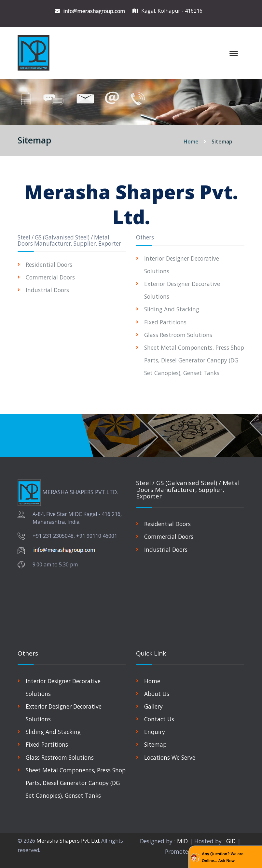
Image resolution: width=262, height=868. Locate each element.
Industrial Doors (47, 290)
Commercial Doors (50, 277)
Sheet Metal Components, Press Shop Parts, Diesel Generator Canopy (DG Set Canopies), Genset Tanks (194, 360)
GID (231, 841)
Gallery (154, 706)
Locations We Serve (170, 757)
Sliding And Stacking (172, 309)
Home (191, 142)
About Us (157, 694)
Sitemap (156, 745)
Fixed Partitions (165, 322)
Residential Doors (49, 264)
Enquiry (155, 732)
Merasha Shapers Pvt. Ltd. (68, 841)
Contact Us (159, 719)
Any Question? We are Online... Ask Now (223, 858)
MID (182, 841)
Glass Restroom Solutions (178, 335)
